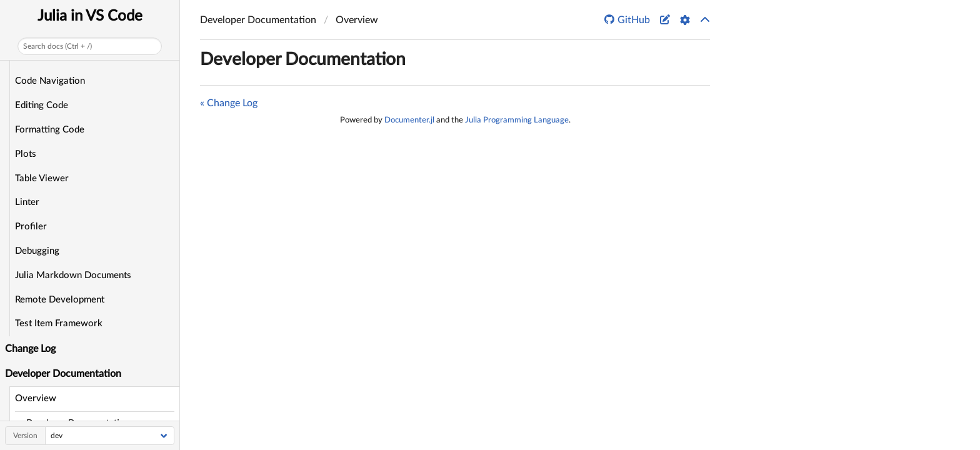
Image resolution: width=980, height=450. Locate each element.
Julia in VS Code (90, 16)
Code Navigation (50, 81)
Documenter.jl (409, 120)
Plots (26, 154)
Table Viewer (42, 178)
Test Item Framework (59, 323)
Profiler (31, 227)
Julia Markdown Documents (73, 275)
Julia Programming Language (517, 120)
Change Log (30, 349)
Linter (27, 202)
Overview (36, 398)
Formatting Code (50, 130)
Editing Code (42, 105)
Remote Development (60, 300)
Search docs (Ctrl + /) (57, 46)
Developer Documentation (303, 59)
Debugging (37, 251)
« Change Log (229, 103)
